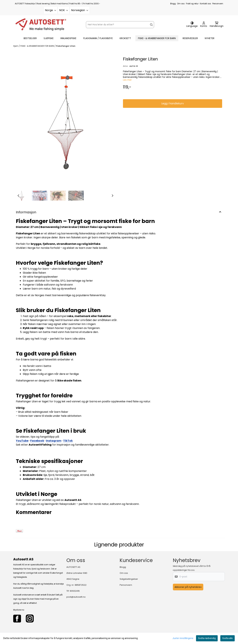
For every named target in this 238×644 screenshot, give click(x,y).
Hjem (16, 46)
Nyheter (210, 38)
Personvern (218, 4)
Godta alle (228, 638)
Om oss (181, 4)
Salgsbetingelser (129, 579)
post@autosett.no (76, 597)
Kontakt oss (205, 4)
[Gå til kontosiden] (204, 25)
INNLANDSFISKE (68, 38)
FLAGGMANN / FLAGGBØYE (98, 38)
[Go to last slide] (19, 196)
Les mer (127, 80)
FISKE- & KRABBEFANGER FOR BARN (157, 38)
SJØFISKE (49, 38)
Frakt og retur (192, 4)
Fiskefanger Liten (66, 46)
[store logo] (41, 25)
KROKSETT (125, 38)
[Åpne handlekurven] (217, 25)
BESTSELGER (30, 38)
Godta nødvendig (207, 638)
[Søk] (120, 25)
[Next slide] (112, 196)
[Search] (151, 25)
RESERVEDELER (190, 38)
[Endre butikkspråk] (192, 25)
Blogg (173, 4)
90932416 (75, 591)
